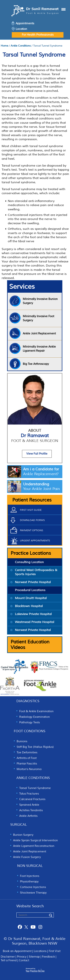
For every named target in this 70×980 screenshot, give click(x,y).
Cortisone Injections (33, 887)
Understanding (42, 486)
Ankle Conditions (21, 46)
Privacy (22, 957)
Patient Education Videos (30, 645)
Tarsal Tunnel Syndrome (35, 788)
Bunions (22, 741)
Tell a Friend (9, 960)
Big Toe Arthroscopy (36, 364)
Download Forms (32, 520)
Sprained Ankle (29, 805)
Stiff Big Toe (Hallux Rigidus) (35, 747)
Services (22, 287)
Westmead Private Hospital (35, 622)
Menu (60, 11)
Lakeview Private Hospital (33, 614)
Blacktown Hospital (29, 606)
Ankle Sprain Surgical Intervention (35, 840)
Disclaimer (8, 957)
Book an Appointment (17, 951)
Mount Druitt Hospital (31, 598)
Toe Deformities (27, 753)
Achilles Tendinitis (31, 810)
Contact (24, 960)
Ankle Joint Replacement (30, 852)
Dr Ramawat (35, 438)
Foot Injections (30, 876)
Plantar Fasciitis (27, 764)
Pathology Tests (29, 722)
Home (4, 46)
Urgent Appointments (35, 541)
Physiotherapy (29, 882)
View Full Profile (37, 454)
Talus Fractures (29, 794)
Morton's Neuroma (29, 769)
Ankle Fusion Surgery (27, 857)
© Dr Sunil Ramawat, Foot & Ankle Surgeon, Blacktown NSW (35, 941)
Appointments (25, 23)
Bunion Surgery (23, 835)
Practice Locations (31, 553)
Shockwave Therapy (33, 893)
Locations (40, 951)
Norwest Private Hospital (33, 582)
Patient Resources (32, 500)
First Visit (55, 951)
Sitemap (34, 957)
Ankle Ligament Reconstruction (34, 846)
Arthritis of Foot (27, 758)
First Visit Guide (31, 510)
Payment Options (32, 530)
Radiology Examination (35, 717)
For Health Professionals (38, 35)
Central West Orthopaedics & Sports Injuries (36, 572)
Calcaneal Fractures (32, 799)
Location (21, 29)
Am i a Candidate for (42, 472)
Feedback (48, 957)
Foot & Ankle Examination (36, 711)
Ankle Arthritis (28, 816)
